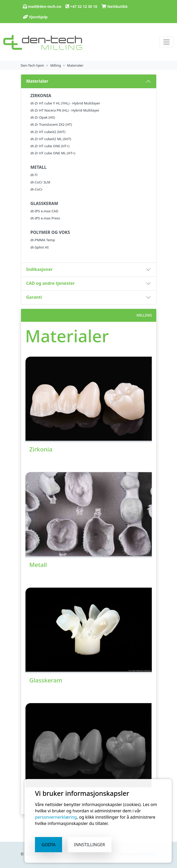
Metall (38, 565)
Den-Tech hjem (32, 65)
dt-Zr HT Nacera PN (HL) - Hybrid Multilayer (65, 110)
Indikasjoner (40, 269)
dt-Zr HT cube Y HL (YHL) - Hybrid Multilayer (65, 103)
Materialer (75, 65)
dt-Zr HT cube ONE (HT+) (50, 146)
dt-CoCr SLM (40, 182)
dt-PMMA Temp (43, 240)
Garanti (34, 297)
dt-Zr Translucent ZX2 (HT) (51, 124)
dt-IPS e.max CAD (44, 211)
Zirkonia (41, 449)
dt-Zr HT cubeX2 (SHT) (48, 132)
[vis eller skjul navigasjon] (166, 42)
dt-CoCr (37, 189)
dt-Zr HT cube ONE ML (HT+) (53, 153)
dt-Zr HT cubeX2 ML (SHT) (51, 139)
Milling (56, 65)
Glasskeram (46, 680)
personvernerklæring (56, 817)
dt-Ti (34, 175)
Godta (49, 845)
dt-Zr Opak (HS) (43, 117)
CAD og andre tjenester (51, 283)
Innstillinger (90, 845)
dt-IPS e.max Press (45, 218)
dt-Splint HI (40, 247)
